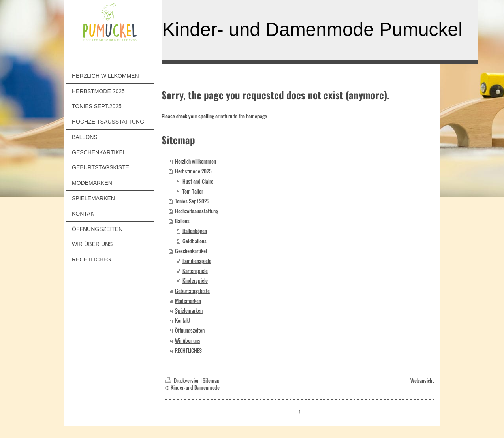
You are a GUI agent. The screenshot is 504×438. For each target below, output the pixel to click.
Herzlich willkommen (196, 161)
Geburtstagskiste (192, 291)
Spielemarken (189, 311)
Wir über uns (188, 341)
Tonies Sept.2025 (192, 201)
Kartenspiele (195, 271)
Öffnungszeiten (190, 330)
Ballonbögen (195, 231)
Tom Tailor (193, 191)
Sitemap (211, 381)
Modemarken (188, 301)
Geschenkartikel (191, 251)
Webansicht (422, 381)
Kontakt (183, 321)
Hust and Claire (198, 181)
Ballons (182, 221)
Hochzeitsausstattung (197, 211)
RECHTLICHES (188, 351)
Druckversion (183, 381)
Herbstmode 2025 (193, 171)
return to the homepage (244, 116)
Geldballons (195, 241)
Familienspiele (197, 261)
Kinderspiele (195, 281)
